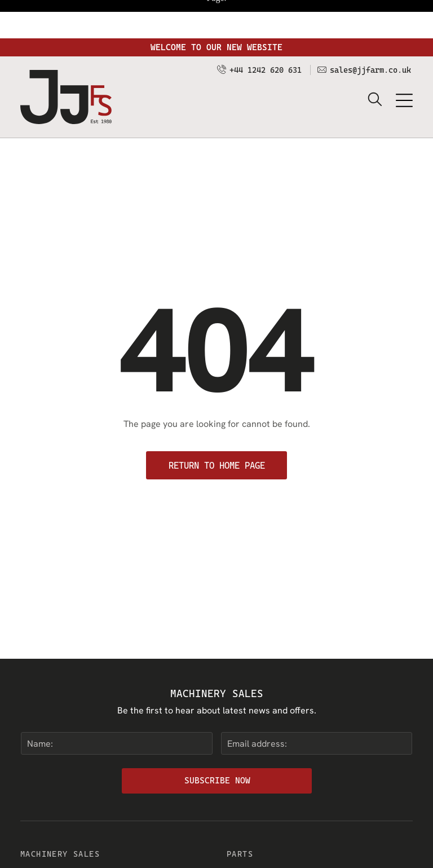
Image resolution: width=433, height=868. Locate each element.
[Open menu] (404, 62)
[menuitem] (113, 836)
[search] (375, 62)
